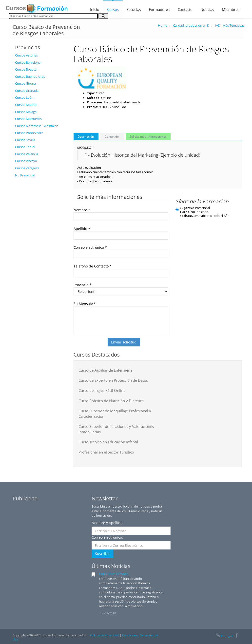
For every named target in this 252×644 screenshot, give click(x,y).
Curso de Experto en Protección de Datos (113, 380)
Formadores (159, 9)
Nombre (82, 210)
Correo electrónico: (107, 537)
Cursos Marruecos (28, 119)
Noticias (207, 9)
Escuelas (134, 9)
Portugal (224, 636)
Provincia (83, 285)
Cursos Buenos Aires (30, 76)
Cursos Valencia (27, 154)
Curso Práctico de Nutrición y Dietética (111, 401)
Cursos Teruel (25, 147)
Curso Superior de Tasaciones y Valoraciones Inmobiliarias (116, 429)
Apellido (82, 229)
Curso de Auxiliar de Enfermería (106, 370)
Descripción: (86, 137)
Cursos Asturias (26, 55)
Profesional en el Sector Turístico (106, 452)
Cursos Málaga (26, 112)
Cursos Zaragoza (27, 168)
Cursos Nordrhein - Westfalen (37, 126)
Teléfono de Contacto (93, 266)
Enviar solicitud (124, 342)
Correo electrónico (90, 247)
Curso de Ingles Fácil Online (102, 390)
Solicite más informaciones (148, 137)
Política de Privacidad (104, 635)
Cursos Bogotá (26, 69)
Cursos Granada (27, 91)
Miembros (231, 9)
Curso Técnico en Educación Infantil (108, 442)
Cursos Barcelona (28, 62)
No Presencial (25, 175)
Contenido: (112, 137)
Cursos (113, 9)
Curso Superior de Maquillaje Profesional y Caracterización (115, 413)
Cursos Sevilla (25, 140)
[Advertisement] (40, 254)
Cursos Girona (25, 83)
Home (163, 25)
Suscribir (102, 554)
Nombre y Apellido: (107, 523)
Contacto (185, 9)
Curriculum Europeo (114, 574)
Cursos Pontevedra (29, 133)
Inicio (95, 9)
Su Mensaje (85, 304)
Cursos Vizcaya (26, 161)
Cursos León (24, 97)
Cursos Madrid (26, 105)
